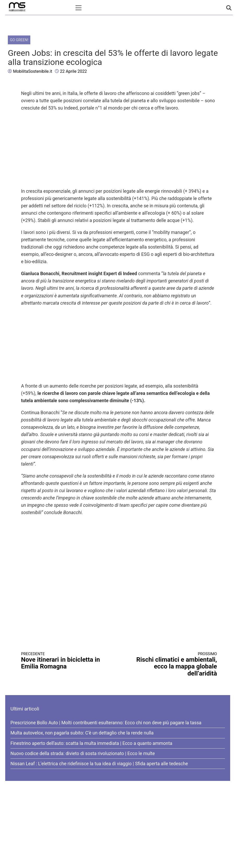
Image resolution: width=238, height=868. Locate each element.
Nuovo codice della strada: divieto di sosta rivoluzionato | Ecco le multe (83, 754)
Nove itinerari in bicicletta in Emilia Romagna (65, 661)
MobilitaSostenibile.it (33, 71)
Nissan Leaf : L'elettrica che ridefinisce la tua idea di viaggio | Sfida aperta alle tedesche (99, 764)
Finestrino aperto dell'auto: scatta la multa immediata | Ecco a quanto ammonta (91, 743)
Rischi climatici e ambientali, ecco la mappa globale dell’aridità (173, 664)
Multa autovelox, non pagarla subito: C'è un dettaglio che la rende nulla (82, 733)
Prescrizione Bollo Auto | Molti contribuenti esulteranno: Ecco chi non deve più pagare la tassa (106, 723)
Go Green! (19, 40)
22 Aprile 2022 (74, 71)
